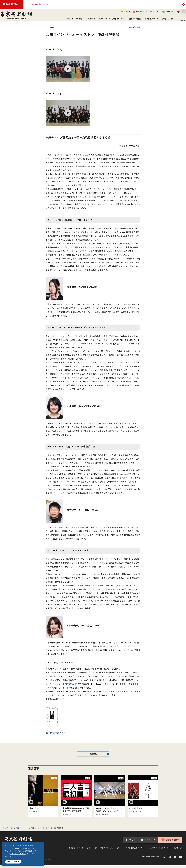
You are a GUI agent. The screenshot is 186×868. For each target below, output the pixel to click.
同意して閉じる (13, 862)
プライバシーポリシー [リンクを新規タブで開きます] (18, 854)
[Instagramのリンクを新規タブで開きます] (169, 859)
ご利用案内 (89, 20)
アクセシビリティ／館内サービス (110, 20)
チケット (151, 13)
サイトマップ (92, 851)
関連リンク (178, 851)
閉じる (40, 845)
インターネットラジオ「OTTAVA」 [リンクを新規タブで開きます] (60, 687)
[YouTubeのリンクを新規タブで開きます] (181, 859)
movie (52, 30)
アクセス (122, 13)
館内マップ (165, 13)
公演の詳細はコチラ (55, 736)
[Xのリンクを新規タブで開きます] (164, 859)
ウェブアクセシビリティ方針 (160, 851)
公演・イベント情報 (73, 20)
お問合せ (130, 843)
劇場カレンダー (137, 13)
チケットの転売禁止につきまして (40, 4)
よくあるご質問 (148, 843)
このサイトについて (76, 851)
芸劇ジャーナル (167, 20)
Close (184, 4)
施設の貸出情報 (134, 20)
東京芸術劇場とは (151, 20)
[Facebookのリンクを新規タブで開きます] (175, 859)
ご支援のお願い (170, 843)
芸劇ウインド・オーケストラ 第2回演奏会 (47, 831)
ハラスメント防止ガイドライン (134, 851)
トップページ (8, 831)
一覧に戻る (99, 757)
